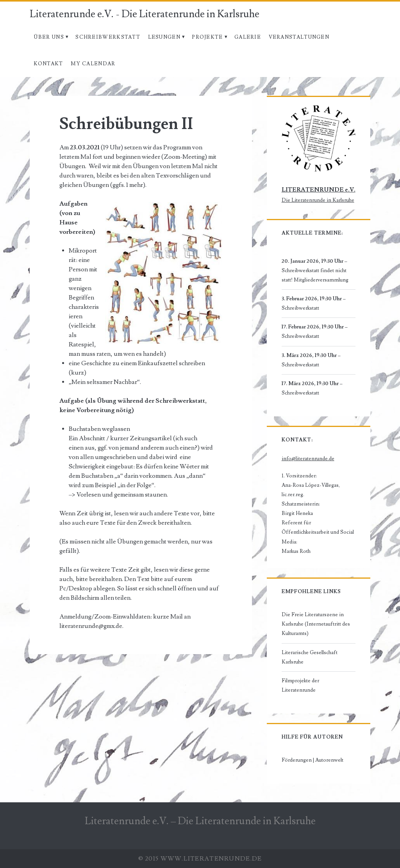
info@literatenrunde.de (308, 459)
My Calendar (93, 64)
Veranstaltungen (299, 37)
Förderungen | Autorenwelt (312, 760)
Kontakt (48, 64)
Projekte (207, 37)
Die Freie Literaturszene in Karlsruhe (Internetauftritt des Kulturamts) (316, 624)
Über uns (49, 37)
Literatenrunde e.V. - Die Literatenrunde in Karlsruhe (145, 14)
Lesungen (164, 37)
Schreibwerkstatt (108, 37)
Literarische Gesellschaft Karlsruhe (310, 657)
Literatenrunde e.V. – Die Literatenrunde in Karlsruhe (200, 821)
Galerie (248, 37)
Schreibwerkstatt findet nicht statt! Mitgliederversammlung (315, 276)
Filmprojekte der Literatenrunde (300, 685)
